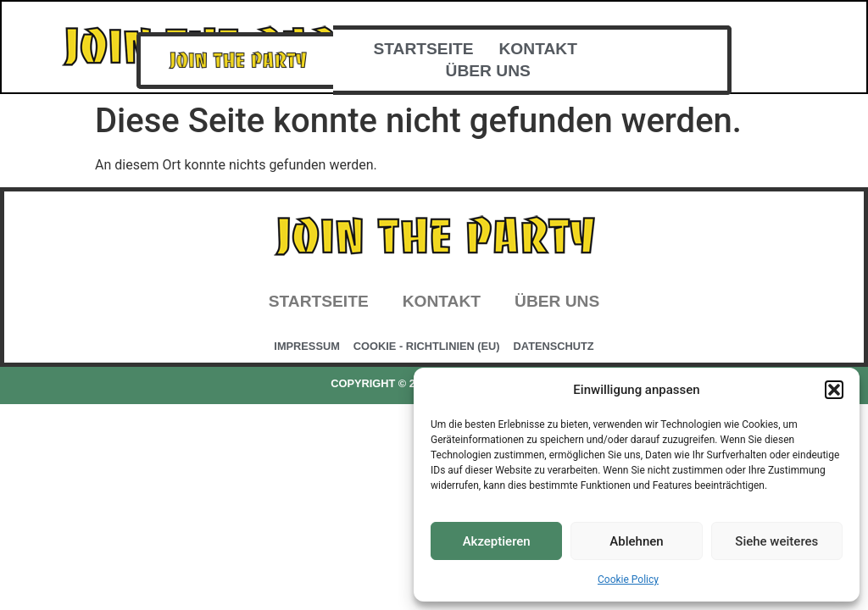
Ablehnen (636, 541)
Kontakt (538, 49)
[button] (834, 390)
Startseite (424, 49)
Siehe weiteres (776, 541)
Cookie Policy (628, 579)
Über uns (488, 71)
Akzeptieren (497, 541)
